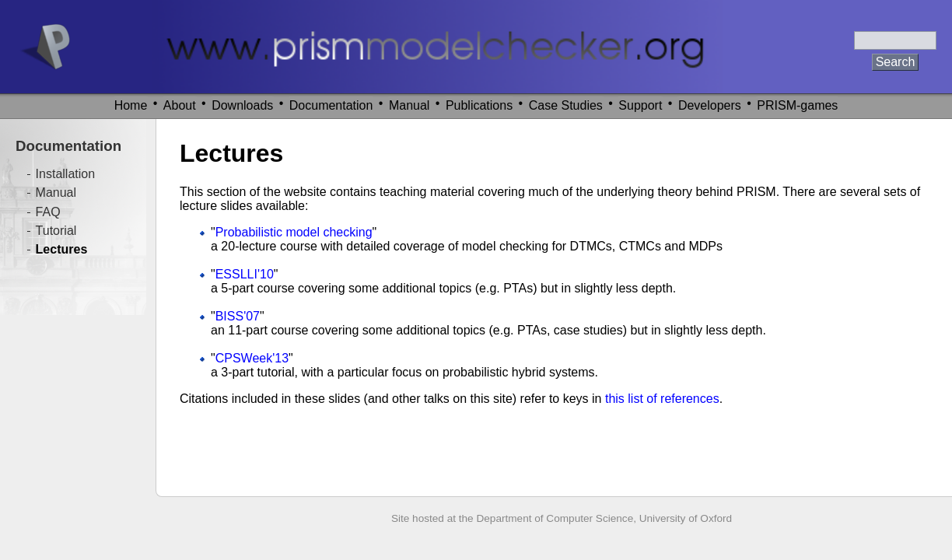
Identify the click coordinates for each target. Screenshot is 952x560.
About (180, 105)
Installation (66, 174)
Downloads (242, 105)
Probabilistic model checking (294, 232)
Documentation (331, 105)
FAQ (48, 212)
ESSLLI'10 (245, 274)
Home (131, 105)
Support (640, 105)
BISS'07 (238, 316)
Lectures (62, 249)
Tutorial (56, 231)
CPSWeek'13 (252, 358)
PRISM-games (797, 105)
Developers (710, 105)
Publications (479, 105)
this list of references (662, 399)
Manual (409, 105)
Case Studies (566, 105)
